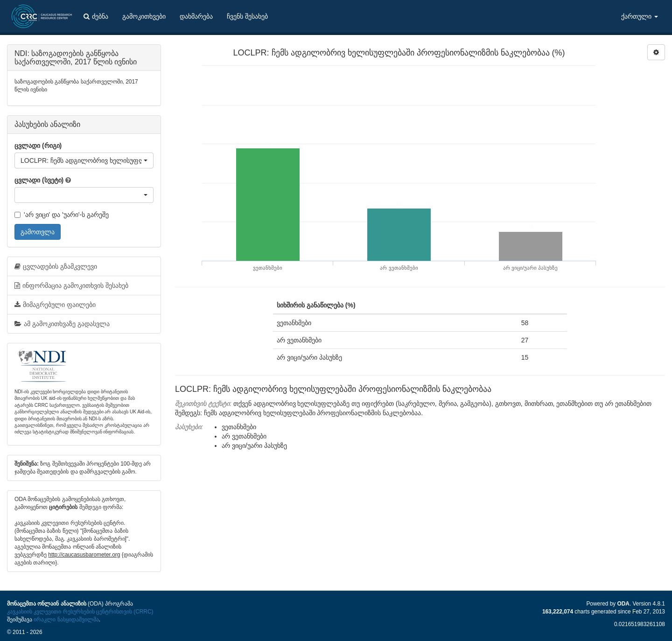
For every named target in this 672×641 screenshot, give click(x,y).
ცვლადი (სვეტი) (39, 180)
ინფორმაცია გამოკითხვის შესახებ (71, 286)
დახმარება (196, 16)
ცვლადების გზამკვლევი (56, 266)
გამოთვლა (38, 232)
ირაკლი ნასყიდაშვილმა (66, 620)
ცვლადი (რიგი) (38, 146)
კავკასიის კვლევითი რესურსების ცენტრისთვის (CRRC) (80, 612)
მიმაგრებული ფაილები (55, 305)
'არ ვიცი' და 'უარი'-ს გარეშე (62, 215)
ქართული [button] (640, 16)
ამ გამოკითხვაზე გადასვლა (62, 324)
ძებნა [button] (96, 16)
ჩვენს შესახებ (247, 16)
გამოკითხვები (144, 16)
